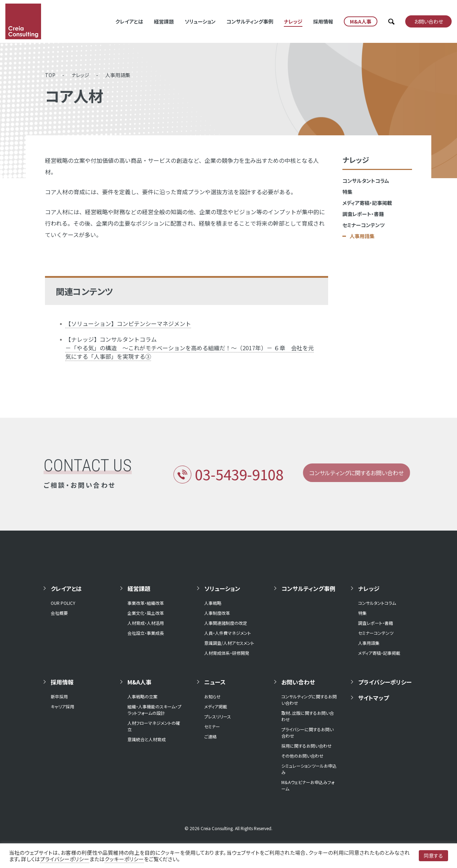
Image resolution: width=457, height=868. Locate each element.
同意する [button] (433, 856)
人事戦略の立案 (142, 696)
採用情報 (323, 21)
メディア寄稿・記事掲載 (367, 203)
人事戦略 (213, 603)
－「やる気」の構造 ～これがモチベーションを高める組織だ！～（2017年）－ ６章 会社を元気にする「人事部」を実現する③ (190, 352)
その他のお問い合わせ (302, 756)
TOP (50, 75)
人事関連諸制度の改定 (226, 623)
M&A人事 (139, 682)
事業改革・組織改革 (146, 603)
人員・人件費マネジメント (228, 633)
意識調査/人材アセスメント (229, 643)
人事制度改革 (217, 613)
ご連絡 (210, 736)
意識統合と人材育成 (147, 739)
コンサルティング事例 (250, 21)
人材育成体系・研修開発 (227, 653)
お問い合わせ (298, 682)
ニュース (215, 682)
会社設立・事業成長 (146, 633)
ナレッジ (293, 21)
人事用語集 (118, 75)
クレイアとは (129, 21)
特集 (347, 192)
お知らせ (212, 696)
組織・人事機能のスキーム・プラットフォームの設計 (154, 710)
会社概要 (59, 613)
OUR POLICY (63, 603)
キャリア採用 (62, 706)
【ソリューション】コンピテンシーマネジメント (128, 323)
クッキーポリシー (124, 859)
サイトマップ (373, 698)
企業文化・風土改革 (146, 613)
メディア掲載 (216, 706)
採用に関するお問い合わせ (307, 746)
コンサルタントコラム (366, 181)
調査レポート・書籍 (363, 214)
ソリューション (200, 21)
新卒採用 (59, 696)
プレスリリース (218, 716)
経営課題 (164, 21)
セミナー (212, 726)
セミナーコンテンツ (363, 225)
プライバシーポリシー (385, 682)
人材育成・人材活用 (146, 623)
